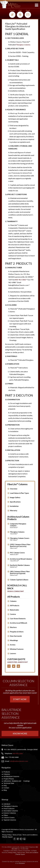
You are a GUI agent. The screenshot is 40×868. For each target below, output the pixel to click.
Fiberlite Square (7, 837)
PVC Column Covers (21, 554)
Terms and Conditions (30, 835)
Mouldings (14, 640)
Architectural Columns (11, 776)
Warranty (14, 511)
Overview (14, 489)
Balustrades (15, 610)
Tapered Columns (10, 820)
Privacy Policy (7, 835)
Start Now (20, 699)
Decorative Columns (11, 811)
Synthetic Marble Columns (21, 566)
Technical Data (9, 783)
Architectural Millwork (19, 623)
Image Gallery (15, 497)
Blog (5, 790)
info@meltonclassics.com (19, 761)
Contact (6, 788)
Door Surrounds (16, 636)
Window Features (17, 649)
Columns (13, 601)
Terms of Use (17, 835)
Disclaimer (22, 863)
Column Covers (9, 818)
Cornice (13, 614)
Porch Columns (9, 809)
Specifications (15, 502)
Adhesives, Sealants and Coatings (17, 781)
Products (7, 772)
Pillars (6, 815)
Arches (13, 645)
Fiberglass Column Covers (21, 539)
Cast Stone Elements (18, 619)
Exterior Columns (10, 813)
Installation (14, 506)
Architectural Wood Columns (21, 560)
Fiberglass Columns (21, 533)
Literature (7, 804)
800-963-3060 (20, 280)
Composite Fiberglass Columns (21, 526)
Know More (20, 733)
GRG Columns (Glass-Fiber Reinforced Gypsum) (21, 573)
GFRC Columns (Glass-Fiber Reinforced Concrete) (21, 546)
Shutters (13, 627)
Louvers (13, 653)
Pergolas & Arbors (17, 632)
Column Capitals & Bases (19, 580)
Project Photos (9, 779)
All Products (15, 605)
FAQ (5, 786)
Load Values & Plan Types (19, 493)
